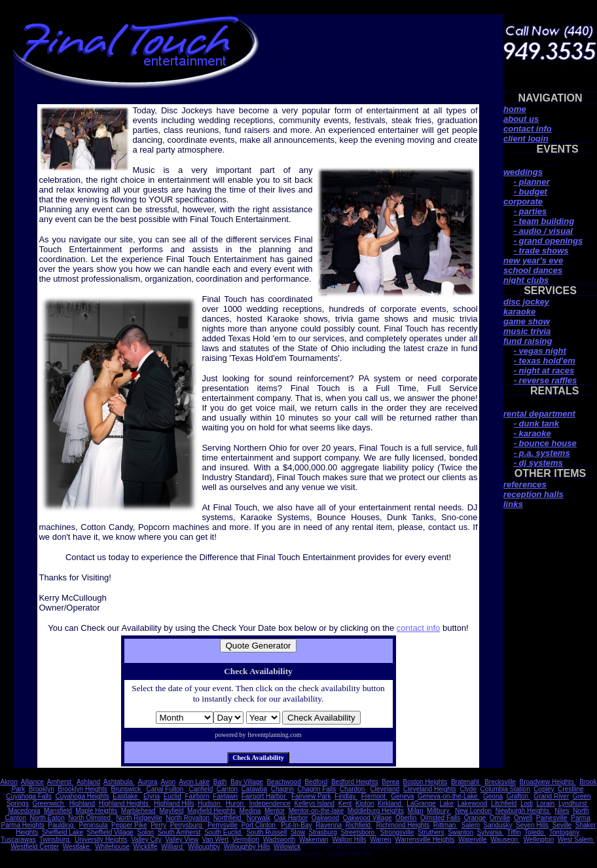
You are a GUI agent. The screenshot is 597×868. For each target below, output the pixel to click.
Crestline (570, 789)
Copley (544, 789)
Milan (416, 811)
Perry (158, 825)
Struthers (431, 832)
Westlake (77, 847)
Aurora (147, 782)
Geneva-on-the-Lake (449, 796)
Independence (269, 803)
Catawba (254, 789)
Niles (562, 811)
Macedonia (24, 811)
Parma (580, 818)
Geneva (402, 796)
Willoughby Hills (247, 847)
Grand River (551, 796)
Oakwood (325, 818)
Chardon (353, 789)
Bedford (316, 782)
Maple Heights (96, 811)
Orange (475, 818)
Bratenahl (466, 782)
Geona (493, 796)
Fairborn (197, 796)
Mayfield (171, 811)
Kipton (365, 803)
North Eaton (47, 818)
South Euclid (224, 832)
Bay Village (247, 782)
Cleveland (385, 789)
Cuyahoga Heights (82, 796)
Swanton (461, 832)
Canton (227, 789)
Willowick (287, 847)
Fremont (374, 796)
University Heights (101, 840)
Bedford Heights (355, 782)
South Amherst (179, 832)
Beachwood (283, 782)
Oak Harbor (291, 818)
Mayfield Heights (211, 811)
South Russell (266, 832)
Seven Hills (532, 825)
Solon (146, 832)
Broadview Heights (548, 782)
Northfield (228, 818)
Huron (236, 803)
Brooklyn (42, 789)
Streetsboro (358, 832)
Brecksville (500, 782)
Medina (250, 811)
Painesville (552, 818)
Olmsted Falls (440, 818)
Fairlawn (225, 796)
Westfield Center (35, 847)
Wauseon (505, 840)
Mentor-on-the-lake (316, 811)
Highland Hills (174, 803)
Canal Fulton (165, 789)
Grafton (518, 796)
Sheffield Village (110, 832)
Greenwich (49, 803)
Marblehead (138, 811)
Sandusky (498, 825)
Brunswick (126, 789)
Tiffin (514, 832)
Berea (390, 782)
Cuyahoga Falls (28, 796)
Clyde (468, 789)
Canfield (201, 789)
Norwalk (259, 818)
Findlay (346, 796)
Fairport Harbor (265, 796)
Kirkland (390, 803)
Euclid (172, 796)
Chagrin (282, 789)
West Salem (576, 840)
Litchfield (504, 803)
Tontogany (564, 832)
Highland (82, 803)
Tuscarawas (18, 840)
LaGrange (421, 803)
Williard (173, 847)
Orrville (500, 818)
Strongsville (397, 832)
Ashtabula (119, 782)
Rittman (445, 825)
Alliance (32, 782)
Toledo (535, 832)
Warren (380, 840)
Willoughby (204, 847)
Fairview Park (311, 796)
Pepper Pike (129, 825)
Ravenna (329, 825)
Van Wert (216, 840)
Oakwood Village (368, 818)
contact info (419, 628)
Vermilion (246, 840)
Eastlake (126, 796)
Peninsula (94, 825)
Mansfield (58, 811)
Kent (345, 803)
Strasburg (323, 832)
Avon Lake (194, 782)
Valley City (146, 840)
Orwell (523, 818)
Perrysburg (187, 825)
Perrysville (223, 825)
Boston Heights (425, 782)
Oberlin (406, 818)
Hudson (210, 803)
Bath (220, 782)
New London (473, 811)
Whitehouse (112, 847)
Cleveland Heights (430, 789)
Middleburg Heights (376, 811)
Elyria (152, 796)
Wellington (539, 840)
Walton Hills (349, 840)
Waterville (473, 840)
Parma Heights (23, 825)
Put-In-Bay (296, 825)
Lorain (545, 803)
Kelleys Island (314, 803)
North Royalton (188, 818)
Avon (168, 782)
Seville (562, 825)
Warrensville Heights (425, 840)
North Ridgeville (139, 818)
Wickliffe (146, 847)
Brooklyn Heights (82, 789)
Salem (471, 825)
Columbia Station (505, 789)
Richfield (359, 825)
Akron (9, 782)
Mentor (275, 811)
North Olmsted (90, 818)
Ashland (88, 782)
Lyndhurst (573, 803)
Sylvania (491, 832)
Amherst (60, 782)
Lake (446, 803)
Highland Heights (125, 803)
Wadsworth (280, 840)
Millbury (439, 811)
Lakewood (473, 803)
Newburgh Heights (523, 811)
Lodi (527, 803)
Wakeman (314, 840)
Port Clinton (260, 825)
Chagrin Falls (317, 789)
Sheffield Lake (63, 832)
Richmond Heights (403, 825)
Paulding (62, 825)
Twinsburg (55, 840)
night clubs (526, 280)
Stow (298, 832)
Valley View (182, 840)
